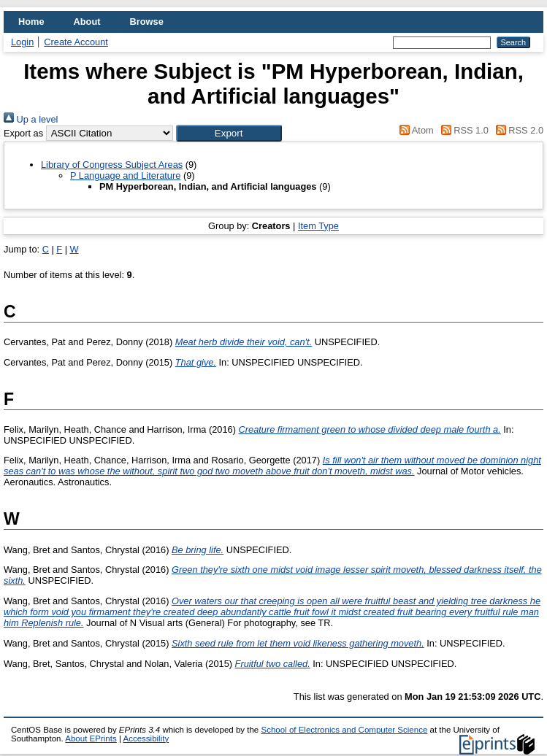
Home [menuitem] (31, 22)
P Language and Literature (125, 175)
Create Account (76, 42)
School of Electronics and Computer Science (344, 730)
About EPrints (91, 738)
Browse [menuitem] (147, 22)
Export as (23, 133)
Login (22, 42)
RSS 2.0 (517, 130)
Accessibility (146, 738)
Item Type (318, 226)
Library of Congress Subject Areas (112, 165)
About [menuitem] (87, 22)
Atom (414, 130)
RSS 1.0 (462, 130)
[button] (229, 133)
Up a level (31, 119)
